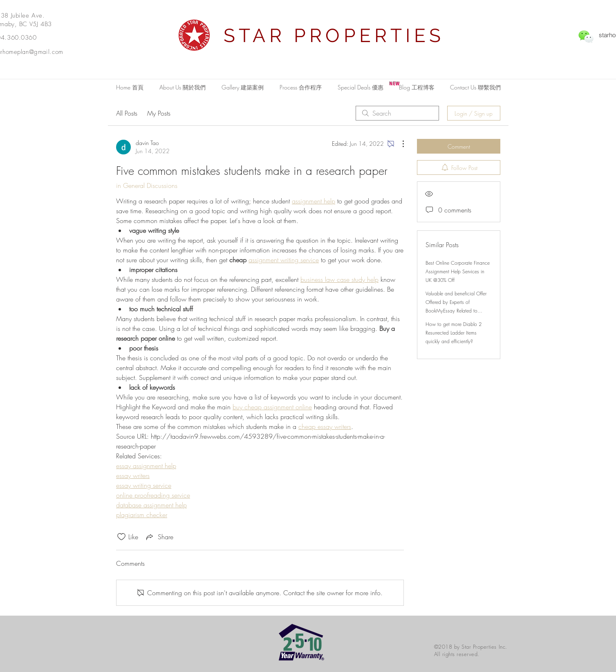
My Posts (159, 113)
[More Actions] (399, 144)
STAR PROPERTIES (334, 36)
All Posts (127, 113)
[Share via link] (159, 537)
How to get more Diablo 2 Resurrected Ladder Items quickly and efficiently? (454, 333)
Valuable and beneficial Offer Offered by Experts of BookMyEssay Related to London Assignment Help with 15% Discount (457, 311)
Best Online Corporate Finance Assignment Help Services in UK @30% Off (458, 271)
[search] (397, 113)
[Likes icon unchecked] (121, 537)
